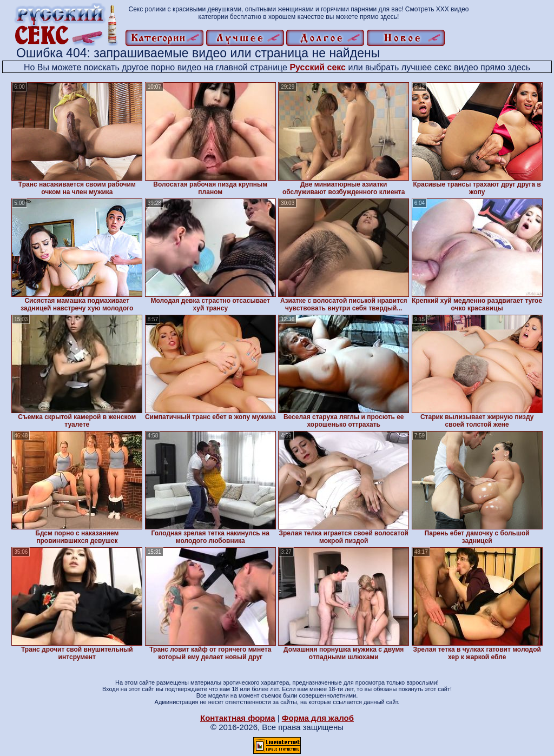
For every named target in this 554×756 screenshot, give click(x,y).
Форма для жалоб (318, 718)
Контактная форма (238, 718)
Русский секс (318, 67)
